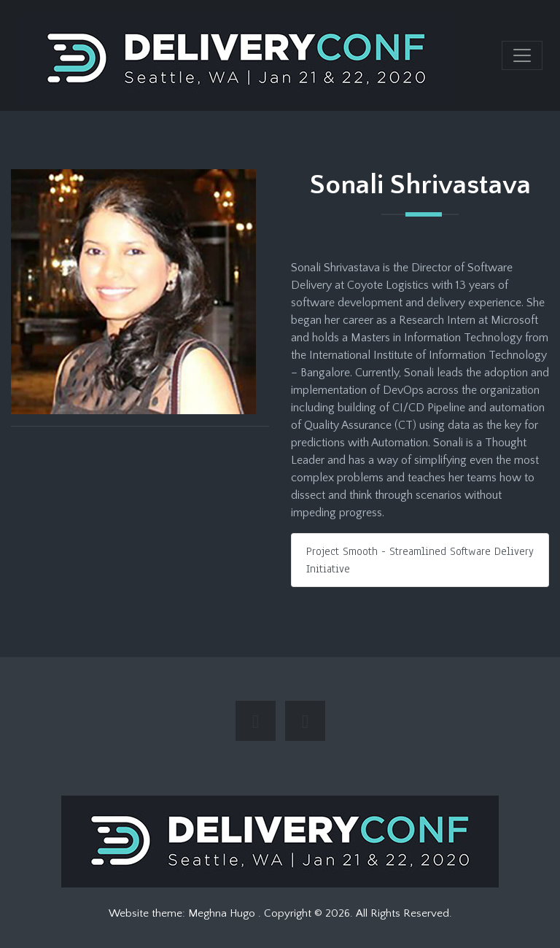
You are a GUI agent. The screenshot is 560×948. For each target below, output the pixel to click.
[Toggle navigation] (522, 55)
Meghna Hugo (223, 913)
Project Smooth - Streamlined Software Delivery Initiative (420, 560)
